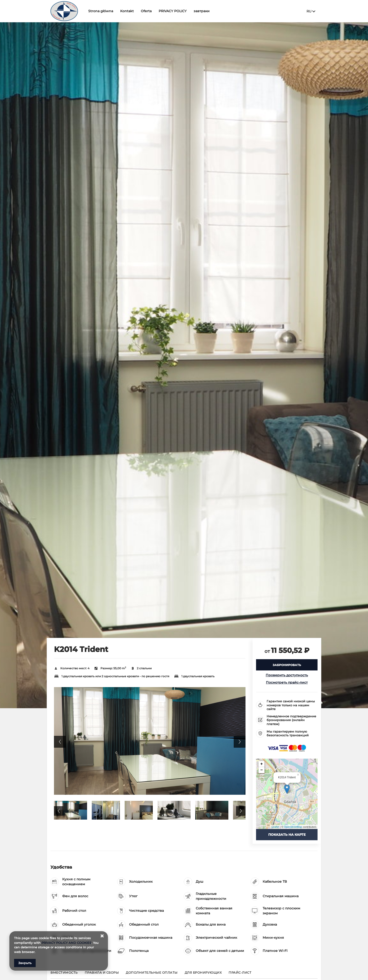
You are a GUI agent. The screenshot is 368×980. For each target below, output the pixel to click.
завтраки (202, 11)
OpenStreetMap (293, 827)
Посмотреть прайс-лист (287, 682)
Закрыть (25, 963)
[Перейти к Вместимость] (64, 974)
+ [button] (262, 764)
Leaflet (275, 827)
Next (240, 742)
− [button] (262, 770)
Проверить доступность (287, 675)
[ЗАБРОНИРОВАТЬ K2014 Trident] (287, 665)
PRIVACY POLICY (173, 11)
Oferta (146, 11)
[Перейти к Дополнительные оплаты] (152, 974)
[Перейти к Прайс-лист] (240, 974)
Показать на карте (287, 835)
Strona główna (101, 11)
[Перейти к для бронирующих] (203, 974)
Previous (60, 742)
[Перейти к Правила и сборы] (102, 974)
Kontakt (127, 11)
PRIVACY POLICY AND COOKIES (66, 943)
